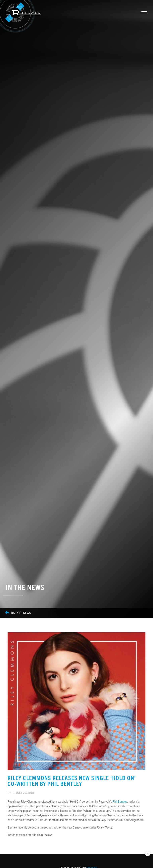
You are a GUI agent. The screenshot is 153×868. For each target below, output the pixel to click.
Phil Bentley (120, 801)
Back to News (18, 613)
